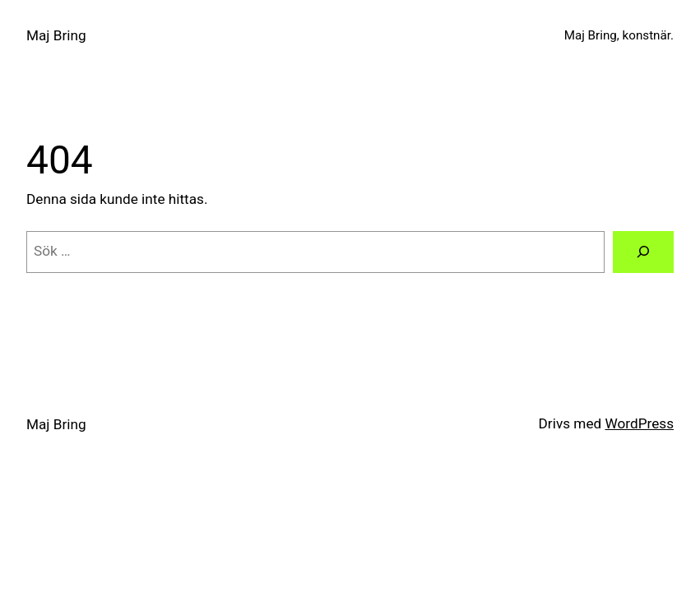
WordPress (639, 423)
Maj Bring (56, 35)
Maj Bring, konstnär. (619, 35)
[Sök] (643, 252)
